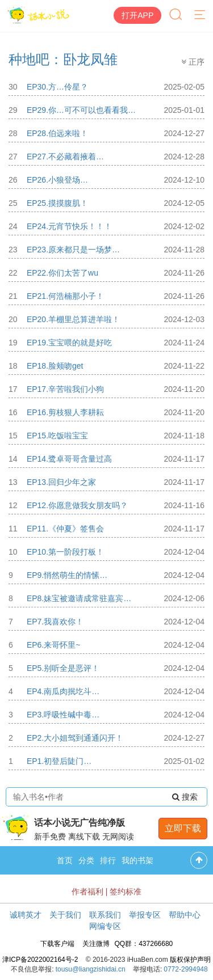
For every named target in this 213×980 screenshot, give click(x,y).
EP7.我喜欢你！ (55, 622)
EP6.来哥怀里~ (54, 645)
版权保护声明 (190, 960)
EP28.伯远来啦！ (57, 133)
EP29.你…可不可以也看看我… (81, 110)
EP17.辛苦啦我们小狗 (65, 389)
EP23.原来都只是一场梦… (73, 250)
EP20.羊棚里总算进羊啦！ (73, 319)
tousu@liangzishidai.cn (91, 969)
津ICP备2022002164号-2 (40, 960)
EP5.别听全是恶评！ (63, 668)
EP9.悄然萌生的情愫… (67, 575)
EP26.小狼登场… (57, 180)
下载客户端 (57, 944)
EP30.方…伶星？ (57, 87)
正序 (193, 62)
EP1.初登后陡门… (59, 761)
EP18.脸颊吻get (55, 366)
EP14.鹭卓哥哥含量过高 (69, 459)
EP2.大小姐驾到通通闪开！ (75, 738)
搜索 (185, 797)
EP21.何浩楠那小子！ (65, 296)
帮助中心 (185, 915)
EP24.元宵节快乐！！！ (69, 226)
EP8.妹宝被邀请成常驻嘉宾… (79, 598)
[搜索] (177, 15)
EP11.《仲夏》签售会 (65, 529)
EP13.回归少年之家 (61, 482)
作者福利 (87, 892)
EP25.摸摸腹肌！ (57, 203)
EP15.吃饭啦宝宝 (57, 436)
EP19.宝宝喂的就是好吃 (69, 343)
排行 (108, 860)
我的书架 (137, 860)
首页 (65, 860)
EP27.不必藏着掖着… (65, 157)
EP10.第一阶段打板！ (65, 552)
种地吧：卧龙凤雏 (63, 59)
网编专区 (105, 926)
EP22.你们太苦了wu (62, 273)
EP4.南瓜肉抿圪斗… (63, 691)
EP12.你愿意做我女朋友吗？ (77, 505)
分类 (86, 860)
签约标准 (126, 892)
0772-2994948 (185, 969)
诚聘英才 (26, 915)
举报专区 (145, 915)
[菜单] (201, 15)
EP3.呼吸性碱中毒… (63, 715)
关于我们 (65, 915)
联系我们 (105, 915)
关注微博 (96, 944)
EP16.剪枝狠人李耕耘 (65, 412)
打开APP (137, 15)
